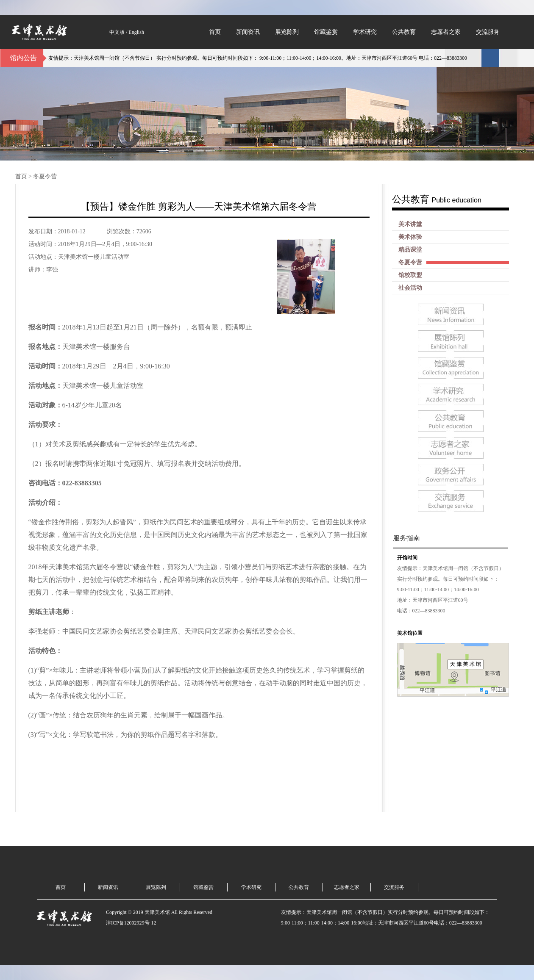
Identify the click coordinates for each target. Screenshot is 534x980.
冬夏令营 (45, 176)
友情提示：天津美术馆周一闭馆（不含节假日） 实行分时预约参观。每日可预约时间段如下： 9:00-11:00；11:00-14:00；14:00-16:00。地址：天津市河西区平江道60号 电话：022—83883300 (260, 58)
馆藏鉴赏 (326, 32)
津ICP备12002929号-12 (131, 923)
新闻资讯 (248, 32)
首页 (215, 32)
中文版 (117, 32)
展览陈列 (287, 32)
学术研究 (365, 32)
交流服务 (488, 32)
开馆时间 (407, 558)
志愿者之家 (446, 32)
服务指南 (406, 538)
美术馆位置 (410, 633)
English (136, 32)
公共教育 (404, 32)
